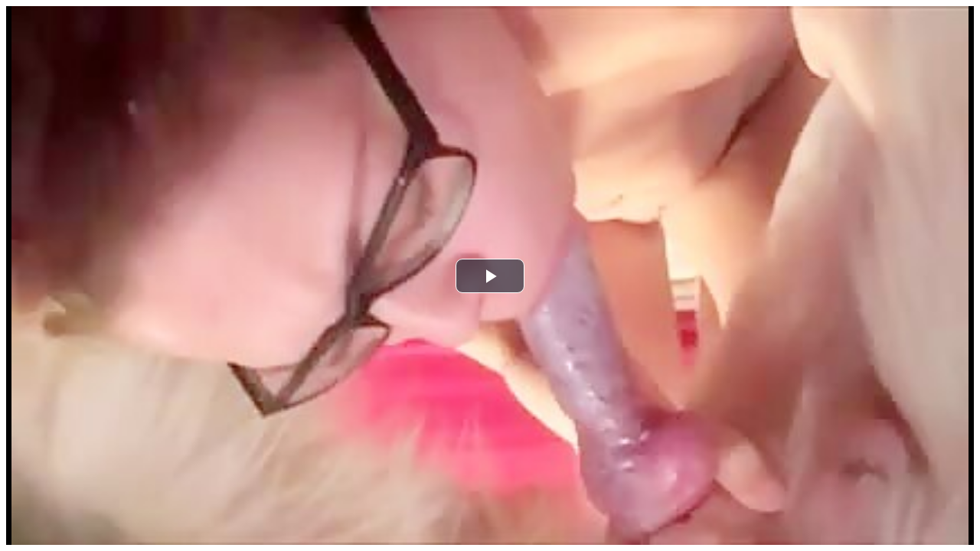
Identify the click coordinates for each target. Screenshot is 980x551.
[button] (490, 276)
